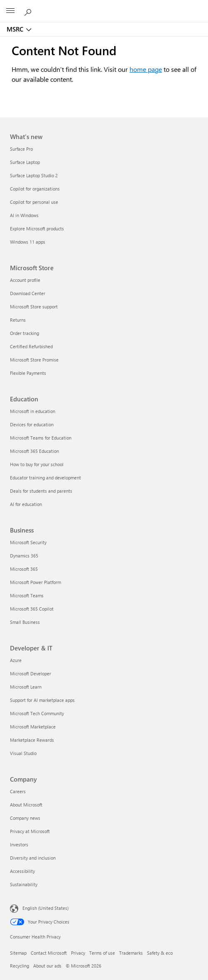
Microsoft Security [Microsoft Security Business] (28, 542)
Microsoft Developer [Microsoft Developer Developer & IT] (31, 673)
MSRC (15, 29)
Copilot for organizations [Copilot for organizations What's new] (35, 189)
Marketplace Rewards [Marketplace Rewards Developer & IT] (32, 740)
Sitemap (18, 953)
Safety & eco (160, 953)
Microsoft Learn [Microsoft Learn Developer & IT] (26, 687)
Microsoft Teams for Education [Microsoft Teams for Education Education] (41, 438)
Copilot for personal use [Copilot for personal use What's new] (34, 202)
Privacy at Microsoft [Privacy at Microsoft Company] (30, 831)
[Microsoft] (104, 6)
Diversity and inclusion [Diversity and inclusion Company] (33, 858)
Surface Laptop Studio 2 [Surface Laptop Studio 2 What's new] (34, 175)
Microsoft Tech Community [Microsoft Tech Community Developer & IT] (37, 713)
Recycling (20, 966)
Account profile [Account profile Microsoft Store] (25, 280)
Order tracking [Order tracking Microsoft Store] (24, 333)
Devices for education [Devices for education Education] (32, 424)
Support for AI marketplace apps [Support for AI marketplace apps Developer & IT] (42, 700)
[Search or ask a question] (29, 11)
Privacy (78, 953)
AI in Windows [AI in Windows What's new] (24, 215)
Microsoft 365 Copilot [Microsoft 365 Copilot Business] (32, 609)
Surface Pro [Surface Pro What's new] (21, 149)
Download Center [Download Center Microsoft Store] (28, 293)
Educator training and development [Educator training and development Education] (45, 478)
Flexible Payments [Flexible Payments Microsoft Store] (28, 373)
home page (146, 69)
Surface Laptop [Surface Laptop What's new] (25, 162)
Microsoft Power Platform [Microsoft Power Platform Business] (35, 582)
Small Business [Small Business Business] (25, 622)
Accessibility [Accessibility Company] (22, 871)
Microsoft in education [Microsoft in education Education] (33, 411)
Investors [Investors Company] (19, 844)
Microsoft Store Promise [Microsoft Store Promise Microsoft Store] (34, 360)
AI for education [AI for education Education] (26, 504)
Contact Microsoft (49, 953)
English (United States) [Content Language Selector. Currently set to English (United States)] (45, 908)
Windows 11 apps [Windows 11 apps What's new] (28, 242)
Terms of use (102, 953)
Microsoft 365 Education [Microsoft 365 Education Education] (34, 451)
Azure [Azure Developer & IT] (16, 660)
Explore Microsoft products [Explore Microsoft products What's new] (37, 229)
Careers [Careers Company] (18, 791)
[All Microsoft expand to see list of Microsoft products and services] (10, 11)
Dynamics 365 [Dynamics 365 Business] (24, 556)
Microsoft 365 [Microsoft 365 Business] (24, 569)
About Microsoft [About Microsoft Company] (26, 805)
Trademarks (131, 953)
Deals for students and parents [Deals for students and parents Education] (41, 491)
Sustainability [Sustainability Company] (24, 884)
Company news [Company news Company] (25, 818)
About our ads (47, 966)
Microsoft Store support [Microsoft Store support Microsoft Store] (34, 307)
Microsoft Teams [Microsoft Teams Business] (27, 595)
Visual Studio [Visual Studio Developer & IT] (23, 753)
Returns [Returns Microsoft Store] (18, 320)
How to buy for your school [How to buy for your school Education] (37, 464)
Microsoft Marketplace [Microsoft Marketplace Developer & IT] (33, 727)
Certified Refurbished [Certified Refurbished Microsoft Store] (31, 346)
